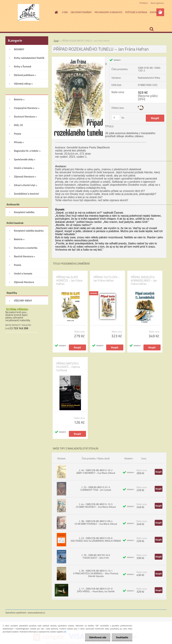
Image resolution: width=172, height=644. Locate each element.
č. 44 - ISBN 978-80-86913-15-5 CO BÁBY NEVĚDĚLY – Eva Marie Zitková (96, 505)
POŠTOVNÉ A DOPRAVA (136, 12)
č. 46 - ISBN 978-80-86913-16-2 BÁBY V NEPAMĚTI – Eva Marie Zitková (96, 471)
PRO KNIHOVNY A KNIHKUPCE (109, 12)
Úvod (56, 41)
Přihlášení (144, 3)
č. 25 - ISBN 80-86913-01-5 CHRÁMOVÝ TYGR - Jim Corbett (96, 488)
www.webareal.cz (36, 612)
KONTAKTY (155, 12)
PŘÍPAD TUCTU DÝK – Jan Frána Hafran (107, 279)
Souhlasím (122, 637)
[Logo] (28, 12)
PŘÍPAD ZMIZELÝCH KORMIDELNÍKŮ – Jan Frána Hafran (144, 280)
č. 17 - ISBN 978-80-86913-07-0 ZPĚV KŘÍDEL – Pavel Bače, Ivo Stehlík (96, 590)
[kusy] (116, 118)
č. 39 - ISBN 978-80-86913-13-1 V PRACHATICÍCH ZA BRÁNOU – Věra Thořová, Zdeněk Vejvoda (96, 573)
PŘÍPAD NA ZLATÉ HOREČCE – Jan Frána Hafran (69, 280)
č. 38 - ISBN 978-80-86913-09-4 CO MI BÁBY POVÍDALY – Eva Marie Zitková (96, 522)
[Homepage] (56, 12)
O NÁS (65, 12)
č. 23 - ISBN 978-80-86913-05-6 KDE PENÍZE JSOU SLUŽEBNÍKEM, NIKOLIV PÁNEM (96, 539)
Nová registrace (157, 3)
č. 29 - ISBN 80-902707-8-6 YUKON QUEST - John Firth (96, 556)
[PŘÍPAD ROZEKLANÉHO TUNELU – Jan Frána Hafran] (78, 58)
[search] (152, 29)
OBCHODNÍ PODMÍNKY (81, 12)
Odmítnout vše (98, 637)
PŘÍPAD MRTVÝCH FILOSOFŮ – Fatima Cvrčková (68, 367)
